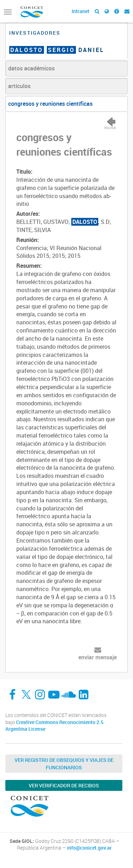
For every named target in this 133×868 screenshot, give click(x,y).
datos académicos (31, 68)
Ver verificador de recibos (64, 785)
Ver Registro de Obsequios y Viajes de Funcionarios (64, 764)
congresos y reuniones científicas (50, 104)
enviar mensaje (98, 657)
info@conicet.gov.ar (89, 848)
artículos (19, 86)
